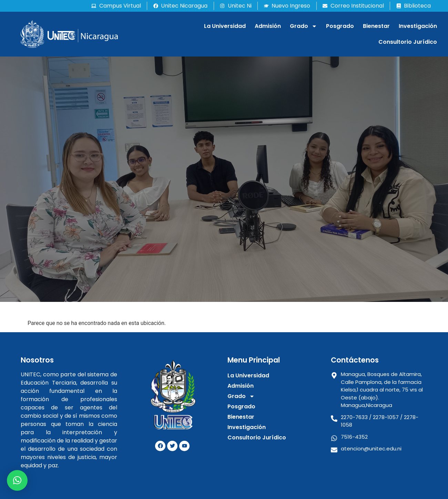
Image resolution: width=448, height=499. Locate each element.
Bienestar (376, 26)
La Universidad (225, 26)
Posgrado (340, 26)
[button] (17, 480)
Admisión (268, 26)
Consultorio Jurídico (408, 42)
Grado (303, 26)
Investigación (418, 26)
